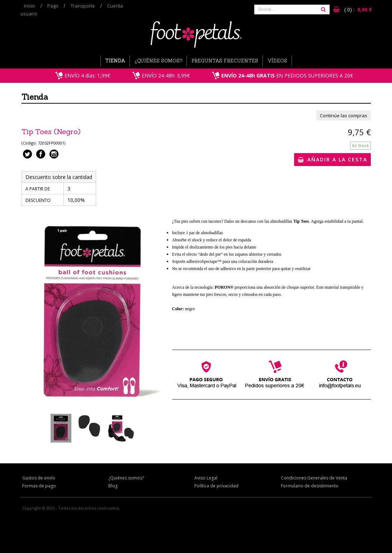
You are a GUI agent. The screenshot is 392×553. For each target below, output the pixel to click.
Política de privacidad (216, 486)
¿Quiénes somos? (158, 61)
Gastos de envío (39, 478)
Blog (113, 486)
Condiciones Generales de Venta (314, 478)
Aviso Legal (206, 478)
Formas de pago (39, 486)
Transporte (83, 6)
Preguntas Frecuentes (225, 61)
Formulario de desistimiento (310, 486)
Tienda (115, 61)
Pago (53, 6)
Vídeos (277, 61)
